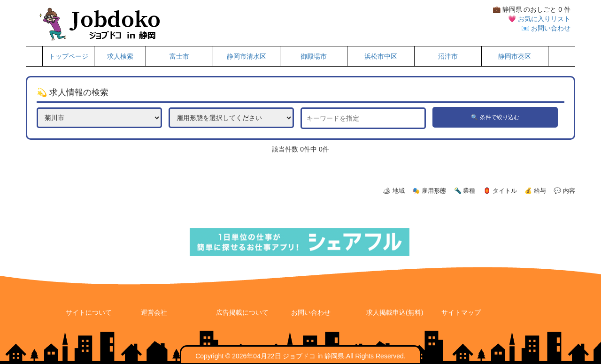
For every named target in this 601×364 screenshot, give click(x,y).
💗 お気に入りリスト (539, 19)
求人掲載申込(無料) (395, 312)
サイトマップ (461, 312)
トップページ (69, 56)
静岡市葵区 (515, 56)
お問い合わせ (311, 312)
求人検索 (120, 56)
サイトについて (89, 312)
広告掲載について (242, 312)
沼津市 (448, 56)
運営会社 (154, 312)
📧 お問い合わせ (546, 28)
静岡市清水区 (247, 56)
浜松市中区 (381, 56)
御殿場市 (314, 56)
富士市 (179, 56)
